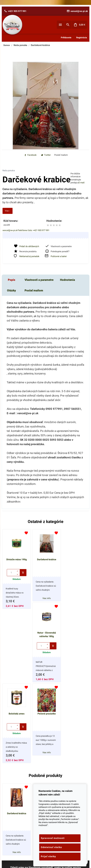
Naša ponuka (20, 45)
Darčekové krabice (40, 45)
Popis (12, 280)
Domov (7, 45)
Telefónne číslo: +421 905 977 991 (34, 230)
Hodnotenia (67, 280)
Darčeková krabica (16, 738)
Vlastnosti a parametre (39, 280)
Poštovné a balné (59, 256)
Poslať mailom (34, 290)
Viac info (45, 597)
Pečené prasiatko (45, 639)
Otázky (11, 290)
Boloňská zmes (16, 639)
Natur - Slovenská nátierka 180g (75, 560)
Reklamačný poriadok (29, 256)
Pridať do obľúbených (29, 246)
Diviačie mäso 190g (16, 559)
